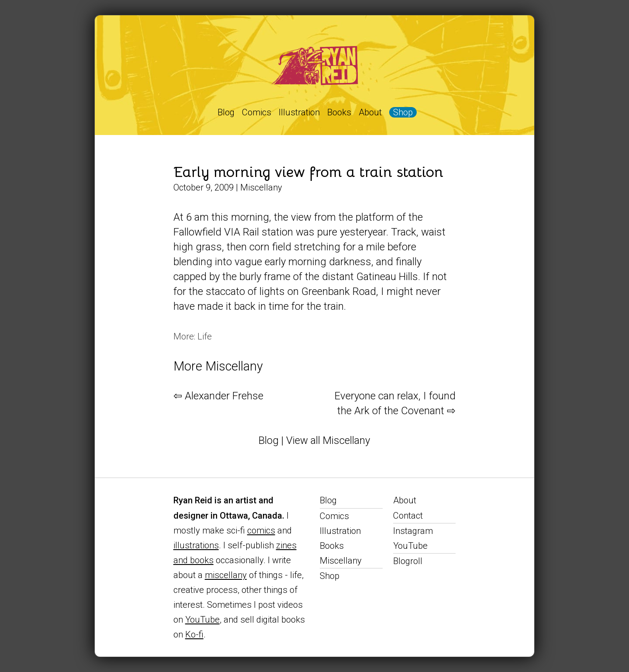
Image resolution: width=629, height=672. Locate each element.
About (370, 112)
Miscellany (261, 187)
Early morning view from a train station (308, 172)
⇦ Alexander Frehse (218, 396)
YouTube (202, 620)
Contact (408, 516)
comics (261, 530)
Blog (226, 112)
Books (339, 112)
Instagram (413, 531)
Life (205, 336)
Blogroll (408, 561)
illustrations (196, 545)
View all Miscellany (328, 440)
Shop (403, 112)
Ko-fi (194, 634)
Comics (257, 112)
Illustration (299, 112)
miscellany (226, 575)
